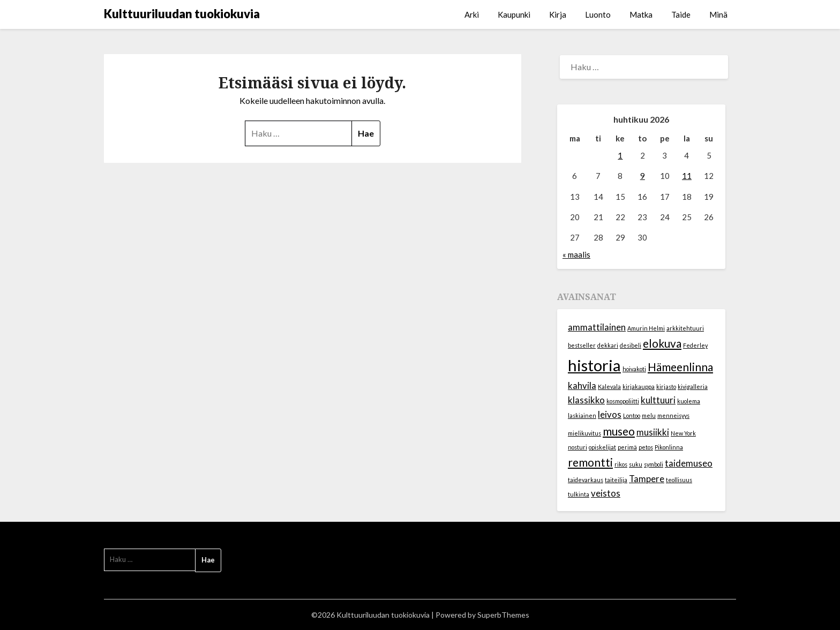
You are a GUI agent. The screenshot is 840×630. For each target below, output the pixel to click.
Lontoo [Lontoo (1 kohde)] (632, 415)
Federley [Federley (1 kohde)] (695, 345)
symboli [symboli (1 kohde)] (654, 464)
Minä (718, 14)
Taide (681, 14)
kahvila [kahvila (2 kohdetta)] (582, 385)
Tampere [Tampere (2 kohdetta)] (647, 479)
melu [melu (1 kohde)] (649, 415)
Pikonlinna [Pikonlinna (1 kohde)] (669, 447)
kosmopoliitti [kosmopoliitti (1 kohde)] (623, 401)
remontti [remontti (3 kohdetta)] (590, 462)
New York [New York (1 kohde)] (683, 433)
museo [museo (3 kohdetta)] (619, 431)
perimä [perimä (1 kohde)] (627, 447)
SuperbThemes (503, 615)
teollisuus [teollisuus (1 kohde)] (679, 480)
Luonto (598, 14)
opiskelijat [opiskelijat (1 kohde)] (602, 447)
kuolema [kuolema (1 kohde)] (689, 401)
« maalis (576, 254)
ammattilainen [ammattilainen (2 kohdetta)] (597, 327)
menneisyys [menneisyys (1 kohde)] (673, 415)
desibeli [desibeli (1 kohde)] (631, 345)
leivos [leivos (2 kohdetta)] (610, 414)
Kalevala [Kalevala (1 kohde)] (609, 387)
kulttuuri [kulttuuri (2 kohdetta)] (658, 400)
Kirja (558, 14)
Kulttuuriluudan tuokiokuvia (182, 14)
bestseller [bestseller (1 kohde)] (582, 345)
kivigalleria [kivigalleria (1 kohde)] (693, 387)
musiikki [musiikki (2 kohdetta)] (653, 432)
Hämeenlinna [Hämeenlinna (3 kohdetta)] (680, 367)
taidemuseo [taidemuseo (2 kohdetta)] (689, 463)
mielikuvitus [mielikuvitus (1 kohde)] (584, 433)
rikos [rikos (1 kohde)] (621, 464)
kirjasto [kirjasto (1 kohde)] (666, 387)
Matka (641, 14)
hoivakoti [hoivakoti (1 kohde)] (634, 369)
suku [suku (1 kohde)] (636, 464)
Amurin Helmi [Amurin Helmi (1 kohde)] (646, 328)
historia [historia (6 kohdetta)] (594, 365)
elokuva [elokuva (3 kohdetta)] (662, 343)
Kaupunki (514, 14)
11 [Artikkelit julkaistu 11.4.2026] (687, 176)
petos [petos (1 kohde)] (646, 447)
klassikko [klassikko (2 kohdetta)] (586, 400)
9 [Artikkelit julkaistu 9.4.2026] (643, 176)
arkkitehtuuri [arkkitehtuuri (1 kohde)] (685, 328)
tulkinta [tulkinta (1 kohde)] (579, 494)
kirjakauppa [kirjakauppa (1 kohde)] (639, 387)
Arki (472, 14)
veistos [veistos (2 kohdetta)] (606, 493)
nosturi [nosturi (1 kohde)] (577, 447)
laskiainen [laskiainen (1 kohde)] (582, 415)
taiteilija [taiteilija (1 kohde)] (616, 480)
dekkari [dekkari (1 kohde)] (608, 345)
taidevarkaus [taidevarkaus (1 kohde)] (586, 480)
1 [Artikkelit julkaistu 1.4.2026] (620, 155)
